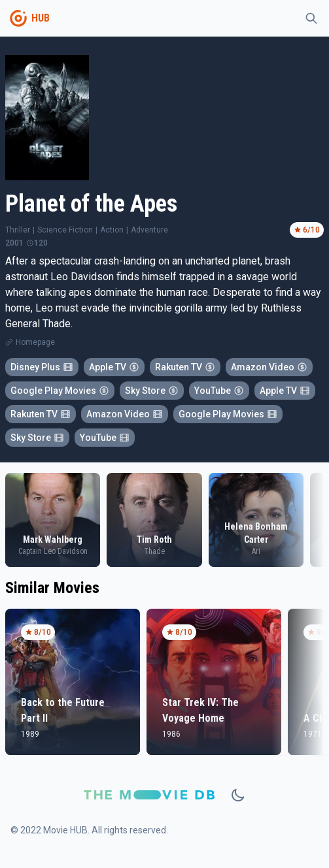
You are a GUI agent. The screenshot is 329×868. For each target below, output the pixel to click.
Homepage (35, 342)
